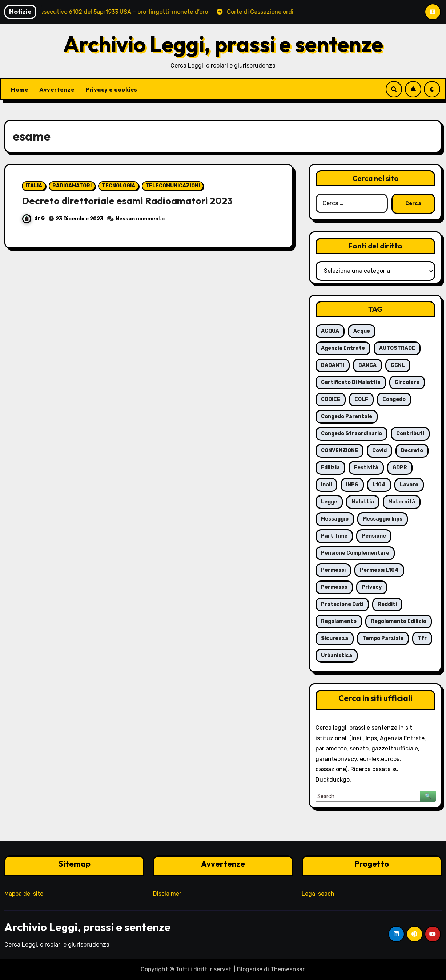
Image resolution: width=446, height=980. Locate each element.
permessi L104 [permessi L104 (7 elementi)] (379, 570)
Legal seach (318, 894)
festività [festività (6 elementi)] (366, 468)
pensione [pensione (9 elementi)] (374, 536)
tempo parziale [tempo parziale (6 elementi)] (383, 638)
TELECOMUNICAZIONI (173, 186)
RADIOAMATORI (72, 186)
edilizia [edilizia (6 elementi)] (330, 468)
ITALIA (34, 186)
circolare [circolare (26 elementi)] (407, 382)
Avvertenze (57, 89)
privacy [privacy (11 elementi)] (372, 587)
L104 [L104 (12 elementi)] (379, 485)
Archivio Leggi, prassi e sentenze (223, 44)
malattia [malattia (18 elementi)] (363, 502)
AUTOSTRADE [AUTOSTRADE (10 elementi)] (397, 348)
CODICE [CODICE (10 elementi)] (331, 399)
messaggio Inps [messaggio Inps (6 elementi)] (383, 519)
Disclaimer (167, 894)
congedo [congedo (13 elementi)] (394, 399)
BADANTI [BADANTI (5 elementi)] (333, 365)
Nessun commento (140, 219)
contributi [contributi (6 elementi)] (410, 434)
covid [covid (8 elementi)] (379, 451)
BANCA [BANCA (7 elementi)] (367, 365)
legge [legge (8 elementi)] (329, 502)
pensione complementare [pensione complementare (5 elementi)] (355, 553)
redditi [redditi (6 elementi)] (387, 604)
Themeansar (287, 969)
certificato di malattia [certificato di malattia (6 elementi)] (351, 382)
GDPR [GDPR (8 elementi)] (400, 468)
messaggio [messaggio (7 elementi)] (335, 519)
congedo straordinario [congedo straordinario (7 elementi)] (351, 434)
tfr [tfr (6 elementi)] (422, 638)
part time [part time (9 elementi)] (334, 536)
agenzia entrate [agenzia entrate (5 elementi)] (343, 348)
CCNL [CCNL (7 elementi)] (398, 365)
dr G (33, 218)
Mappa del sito (24, 894)
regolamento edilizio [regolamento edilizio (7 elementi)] (399, 621)
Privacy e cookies (111, 89)
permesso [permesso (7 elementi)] (334, 587)
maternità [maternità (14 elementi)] (402, 502)
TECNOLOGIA (118, 186)
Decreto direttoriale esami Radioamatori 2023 (129, 201)
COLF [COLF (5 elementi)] (361, 399)
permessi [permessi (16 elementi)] (333, 570)
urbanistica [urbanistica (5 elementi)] (337, 655)
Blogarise (250, 969)
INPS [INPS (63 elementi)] (352, 485)
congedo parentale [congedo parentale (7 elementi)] (347, 416)
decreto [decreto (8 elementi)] (412, 451)
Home (20, 89)
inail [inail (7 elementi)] (326, 485)
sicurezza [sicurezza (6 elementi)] (335, 638)
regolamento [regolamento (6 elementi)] (339, 621)
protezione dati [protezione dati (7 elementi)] (342, 604)
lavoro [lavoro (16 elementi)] (409, 485)
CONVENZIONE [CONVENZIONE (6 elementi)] (339, 451)
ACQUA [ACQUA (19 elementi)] (330, 331)
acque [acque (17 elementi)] (362, 331)
